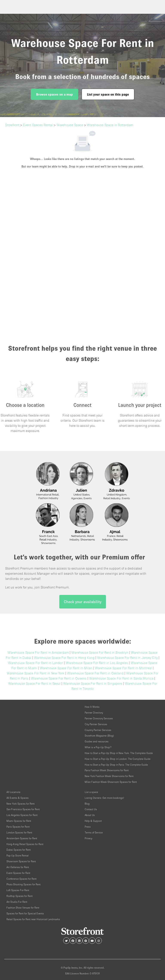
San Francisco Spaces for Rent (23, 809)
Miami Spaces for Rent (19, 821)
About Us (90, 815)
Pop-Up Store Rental (18, 855)
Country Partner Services (98, 730)
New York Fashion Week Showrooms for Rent (109, 776)
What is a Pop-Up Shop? (98, 747)
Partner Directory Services (99, 718)
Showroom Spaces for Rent (21, 861)
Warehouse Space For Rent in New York (36, 673)
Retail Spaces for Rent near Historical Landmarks (33, 919)
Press (88, 827)
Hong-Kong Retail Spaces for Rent (25, 844)
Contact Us (91, 809)
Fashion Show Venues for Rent (23, 908)
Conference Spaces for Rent (21, 879)
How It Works (92, 707)
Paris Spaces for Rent (18, 827)
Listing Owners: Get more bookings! (104, 798)
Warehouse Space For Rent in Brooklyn (100, 652)
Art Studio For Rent (17, 902)
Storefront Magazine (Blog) (99, 736)
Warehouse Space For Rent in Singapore (93, 683)
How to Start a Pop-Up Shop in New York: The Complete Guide (119, 753)
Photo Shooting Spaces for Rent (24, 884)
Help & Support (93, 821)
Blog (87, 804)
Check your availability (83, 602)
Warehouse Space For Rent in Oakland (95, 673)
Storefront (12, 125)
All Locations (13, 792)
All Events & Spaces (18, 798)
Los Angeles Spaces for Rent (22, 815)
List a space (91, 792)
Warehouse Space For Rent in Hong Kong (64, 658)
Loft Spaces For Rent (18, 890)
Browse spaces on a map (54, 94)
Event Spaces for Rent (18, 873)
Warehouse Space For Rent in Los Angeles (97, 663)
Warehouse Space (70, 125)
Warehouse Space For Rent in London (36, 663)
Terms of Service (94, 832)
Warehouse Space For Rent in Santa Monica (121, 678)
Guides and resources (97, 741)
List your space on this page (108, 94)
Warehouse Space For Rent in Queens (59, 678)
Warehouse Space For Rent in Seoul (34, 683)
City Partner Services (96, 724)
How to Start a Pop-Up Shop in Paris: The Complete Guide (116, 765)
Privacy (88, 838)
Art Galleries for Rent (18, 867)
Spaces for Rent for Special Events (25, 913)
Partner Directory (94, 713)
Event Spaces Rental (38, 125)
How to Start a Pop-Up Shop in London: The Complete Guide (118, 759)
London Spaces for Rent (19, 832)
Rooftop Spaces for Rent (20, 896)
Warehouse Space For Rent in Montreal (123, 668)
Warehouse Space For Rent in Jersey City (127, 658)
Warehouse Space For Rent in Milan (66, 668)
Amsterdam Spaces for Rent (22, 838)
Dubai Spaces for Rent (19, 850)
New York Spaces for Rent (21, 804)
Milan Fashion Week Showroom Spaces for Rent (111, 782)
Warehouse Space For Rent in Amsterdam (38, 652)
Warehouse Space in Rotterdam (110, 125)
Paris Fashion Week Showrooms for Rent (107, 770)
